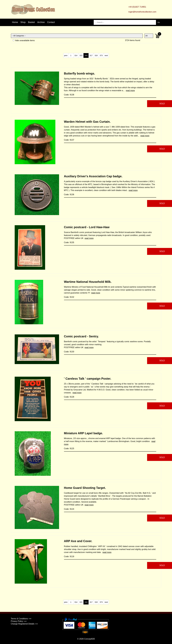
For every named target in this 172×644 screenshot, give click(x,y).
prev (66, 55)
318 (96, 55)
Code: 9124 (69, 509)
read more (130, 90)
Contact (51, 22)
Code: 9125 (69, 449)
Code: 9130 (69, 352)
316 (86, 55)
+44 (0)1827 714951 (137, 7)
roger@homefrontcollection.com (142, 12)
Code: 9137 (69, 140)
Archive (41, 22)
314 (76, 55)
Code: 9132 (69, 297)
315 (81, 55)
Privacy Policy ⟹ (19, 621)
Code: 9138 (69, 95)
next (106, 55)
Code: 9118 (69, 556)
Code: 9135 (69, 242)
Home (15, 22)
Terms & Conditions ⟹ (21, 619)
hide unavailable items (24, 40)
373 (101, 55)
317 (91, 55)
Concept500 (89, 639)
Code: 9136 (69, 195)
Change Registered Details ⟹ (24, 624)
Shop (23, 22)
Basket (32, 22)
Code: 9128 (69, 397)
